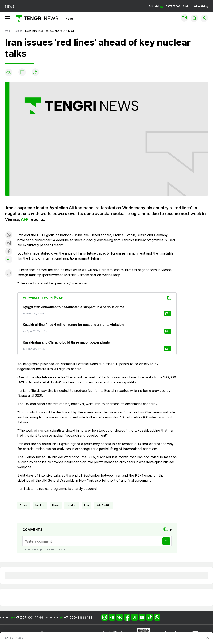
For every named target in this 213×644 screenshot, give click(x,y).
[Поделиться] (35, 72)
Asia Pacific (103, 505)
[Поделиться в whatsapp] (9, 235)
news (56, 505)
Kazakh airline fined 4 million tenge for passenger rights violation (73, 325)
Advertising (201, 6)
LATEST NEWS (14, 638)
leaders (72, 505)
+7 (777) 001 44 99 (29, 617)
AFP (25, 219)
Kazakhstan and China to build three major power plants (66, 342)
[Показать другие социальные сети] (9, 260)
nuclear (40, 505)
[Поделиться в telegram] (9, 243)
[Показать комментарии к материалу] (9, 273)
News (70, 18)
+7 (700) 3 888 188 (78, 617)
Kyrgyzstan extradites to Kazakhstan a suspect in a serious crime (73, 307)
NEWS (10, 7)
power (24, 505)
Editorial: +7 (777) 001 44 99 (168, 6)
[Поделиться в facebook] (9, 252)
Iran (86, 505)
